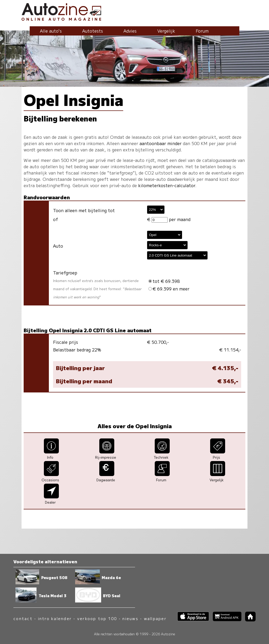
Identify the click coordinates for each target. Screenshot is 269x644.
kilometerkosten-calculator (167, 185)
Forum (202, 31)
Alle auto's (51, 31)
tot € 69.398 (164, 281)
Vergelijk (166, 31)
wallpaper (155, 618)
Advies (130, 31)
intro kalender (55, 618)
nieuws (130, 618)
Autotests (93, 31)
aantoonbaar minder (161, 143)
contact (23, 618)
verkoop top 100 (97, 618)
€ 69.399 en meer (169, 289)
